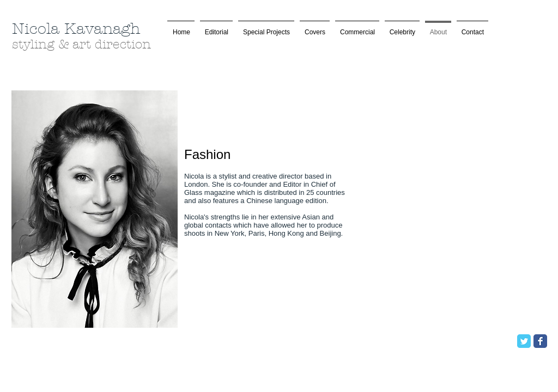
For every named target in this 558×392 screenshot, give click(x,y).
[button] (266, 27)
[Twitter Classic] (524, 341)
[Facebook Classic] (540, 341)
